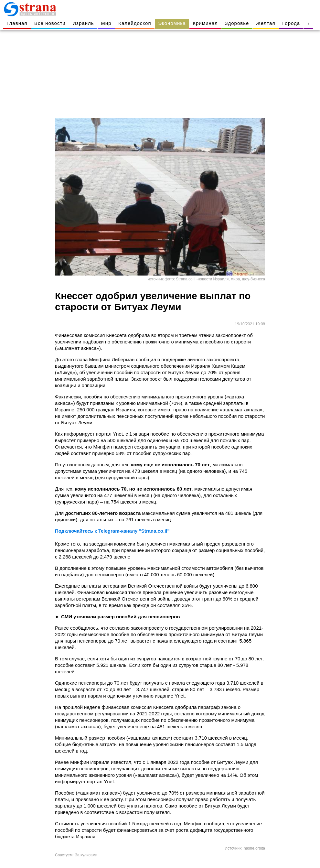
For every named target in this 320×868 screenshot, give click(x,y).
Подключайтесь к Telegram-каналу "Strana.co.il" (112, 531)
